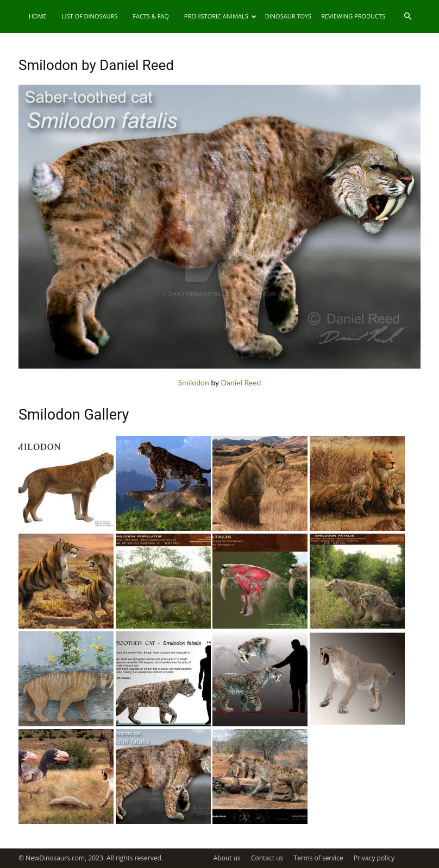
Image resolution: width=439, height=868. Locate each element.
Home (38, 16)
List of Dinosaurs (90, 16)
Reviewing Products (353, 16)
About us (227, 858)
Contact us (267, 858)
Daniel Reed (241, 382)
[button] (407, 17)
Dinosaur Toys (288, 16)
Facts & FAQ (151, 16)
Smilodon (194, 382)
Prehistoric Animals (220, 16)
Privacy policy (374, 858)
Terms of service (318, 858)
